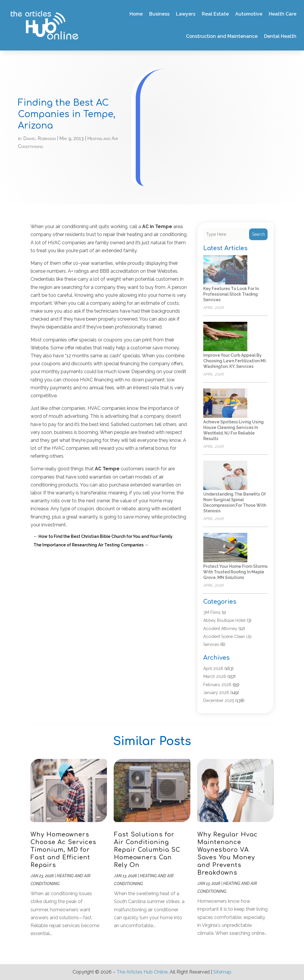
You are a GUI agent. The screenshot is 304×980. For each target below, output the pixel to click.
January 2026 (216, 693)
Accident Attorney (220, 629)
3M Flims (212, 612)
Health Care (283, 14)
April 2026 (213, 669)
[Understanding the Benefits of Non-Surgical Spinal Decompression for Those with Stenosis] (225, 476)
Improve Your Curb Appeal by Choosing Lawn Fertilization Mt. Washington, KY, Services (235, 361)
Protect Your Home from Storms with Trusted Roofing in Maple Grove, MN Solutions (235, 572)
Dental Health (280, 36)
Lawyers (186, 14)
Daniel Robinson (40, 138)
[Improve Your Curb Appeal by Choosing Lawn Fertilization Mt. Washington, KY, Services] (225, 337)
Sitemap (222, 972)
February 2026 (217, 685)
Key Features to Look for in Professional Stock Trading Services (231, 294)
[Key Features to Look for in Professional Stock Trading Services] (225, 270)
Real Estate (215, 14)
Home (136, 14)
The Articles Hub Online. (143, 972)
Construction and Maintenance (222, 36)
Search (258, 234)
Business (159, 14)
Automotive (249, 14)
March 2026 (215, 676)
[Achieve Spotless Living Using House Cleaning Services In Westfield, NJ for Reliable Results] (225, 404)
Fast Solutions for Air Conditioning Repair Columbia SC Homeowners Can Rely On (147, 850)
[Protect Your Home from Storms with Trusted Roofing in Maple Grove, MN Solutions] (225, 548)
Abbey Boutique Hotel (224, 620)
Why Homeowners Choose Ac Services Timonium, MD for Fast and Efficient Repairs (63, 850)
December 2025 (219, 701)
